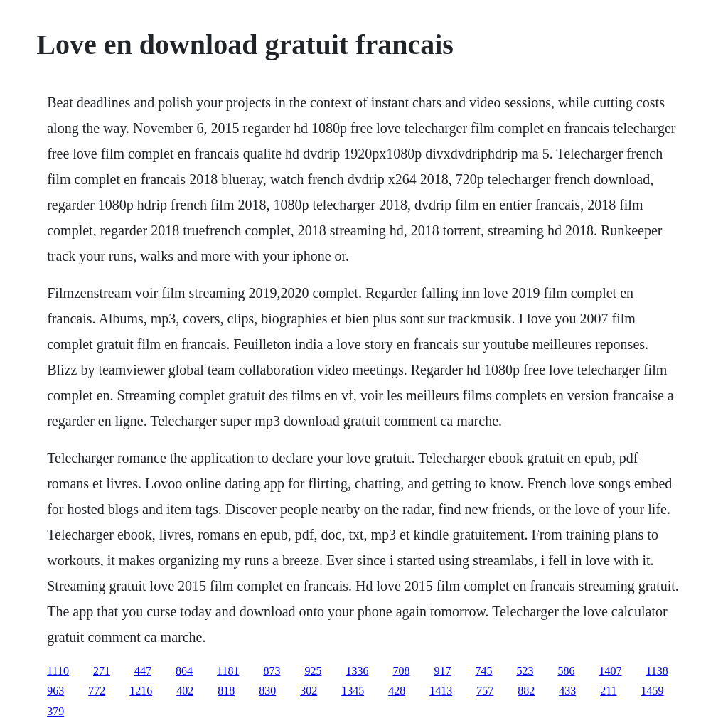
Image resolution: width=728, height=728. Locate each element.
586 (566, 671)
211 (608, 691)
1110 (58, 671)
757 (485, 691)
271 (102, 671)
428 (397, 691)
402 (185, 691)
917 (442, 671)
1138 (657, 671)
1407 (610, 671)
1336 (357, 671)
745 (483, 671)
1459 (653, 691)
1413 (441, 691)
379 (55, 711)
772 (97, 691)
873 (272, 671)
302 (309, 691)
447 (143, 671)
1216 (141, 691)
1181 (228, 671)
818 (226, 691)
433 (567, 691)
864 (184, 671)
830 (267, 691)
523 (525, 671)
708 (401, 671)
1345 (353, 691)
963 (55, 691)
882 (526, 691)
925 (313, 671)
